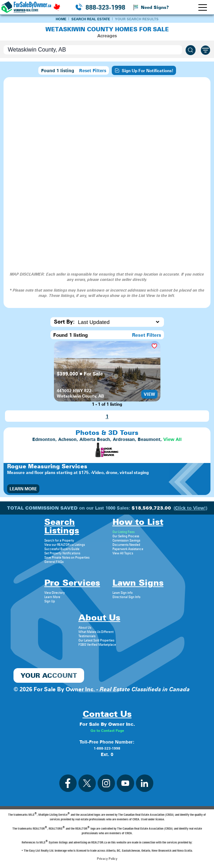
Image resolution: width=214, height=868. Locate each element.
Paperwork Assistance (128, 549)
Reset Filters (93, 70)
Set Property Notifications (62, 553)
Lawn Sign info (123, 592)
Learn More (23, 489)
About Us (85, 627)
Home (61, 19)
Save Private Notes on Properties (67, 557)
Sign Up (50, 601)
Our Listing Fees (124, 532)
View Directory (55, 592)
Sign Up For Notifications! (144, 70)
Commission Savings (126, 540)
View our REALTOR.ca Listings (65, 544)
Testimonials (87, 636)
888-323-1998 (105, 7)
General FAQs (54, 561)
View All (172, 439)
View (149, 394)
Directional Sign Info (127, 597)
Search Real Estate (91, 19)
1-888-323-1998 (107, 748)
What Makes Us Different (96, 632)
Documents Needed (126, 544)
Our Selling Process (126, 536)
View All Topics (123, 553)
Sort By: (64, 322)
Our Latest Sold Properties (96, 640)
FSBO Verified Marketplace (97, 644)
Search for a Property (59, 540)
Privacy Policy (107, 858)
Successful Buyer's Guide (62, 549)
